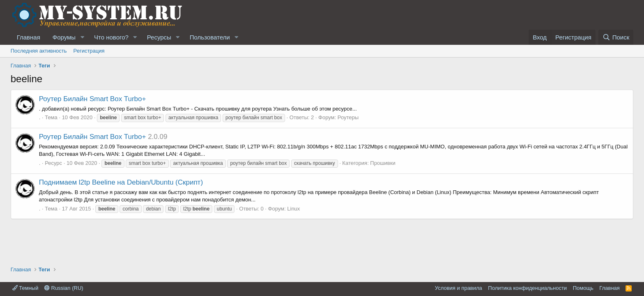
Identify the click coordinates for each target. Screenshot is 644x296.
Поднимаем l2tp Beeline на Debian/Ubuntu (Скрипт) (121, 182)
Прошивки (383, 163)
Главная (29, 37)
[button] (82, 37)
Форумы (64, 37)
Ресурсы (159, 37)
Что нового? (111, 37)
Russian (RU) (64, 288)
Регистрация (89, 51)
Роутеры (348, 117)
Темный (25, 288)
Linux (293, 209)
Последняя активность (39, 51)
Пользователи (210, 37)
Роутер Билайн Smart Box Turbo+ (93, 99)
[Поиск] (616, 37)
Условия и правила (459, 288)
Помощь (583, 288)
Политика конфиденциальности (527, 288)
